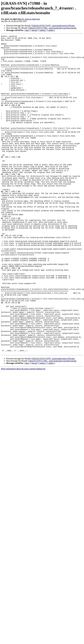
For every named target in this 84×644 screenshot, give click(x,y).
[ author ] (51, 30)
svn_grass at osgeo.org (30, 19)
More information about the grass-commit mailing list (23, 432)
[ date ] (27, 30)
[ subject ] (43, 30)
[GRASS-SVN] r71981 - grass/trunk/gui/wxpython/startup (52, 28)
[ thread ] (34, 30)
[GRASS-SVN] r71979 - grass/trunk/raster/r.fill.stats (53, 26)
